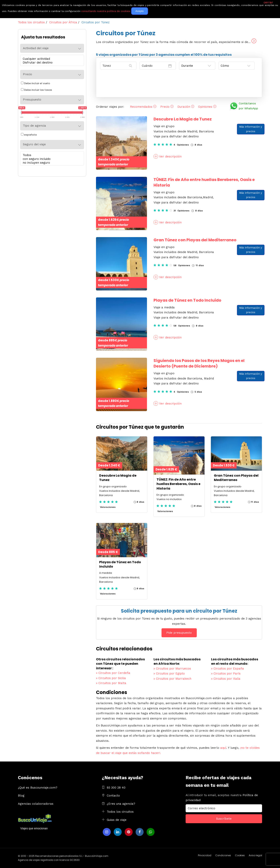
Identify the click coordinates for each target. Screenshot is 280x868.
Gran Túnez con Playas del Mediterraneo (195, 240)
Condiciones (223, 855)
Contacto (113, 796)
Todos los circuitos (120, 812)
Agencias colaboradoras (36, 804)
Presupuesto (32, 100)
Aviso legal (255, 855)
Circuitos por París (226, 673)
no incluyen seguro (51, 163)
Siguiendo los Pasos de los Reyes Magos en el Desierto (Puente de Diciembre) (199, 363)
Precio (167, 107)
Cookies (240, 855)
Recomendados (143, 107)
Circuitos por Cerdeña (113, 673)
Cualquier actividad (51, 59)
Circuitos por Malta (111, 683)
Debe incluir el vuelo (35, 83)
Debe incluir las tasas (36, 90)
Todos (51, 155)
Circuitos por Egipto (169, 673)
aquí (223, 748)
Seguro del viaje (34, 144)
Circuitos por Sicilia (111, 678)
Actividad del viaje (36, 48)
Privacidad (205, 855)
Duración (186, 107)
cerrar (268, 2)
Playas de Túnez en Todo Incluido (187, 300)
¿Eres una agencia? (121, 804)
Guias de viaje (117, 820)
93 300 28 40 (116, 788)
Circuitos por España (228, 669)
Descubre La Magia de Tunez (183, 119)
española (29, 135)
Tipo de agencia (34, 126)
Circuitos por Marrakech (172, 679)
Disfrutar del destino (51, 63)
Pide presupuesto (179, 633)
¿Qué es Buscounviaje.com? (38, 788)
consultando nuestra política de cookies (106, 11)
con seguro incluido (51, 159)
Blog (21, 796)
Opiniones (207, 107)
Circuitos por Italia (226, 679)
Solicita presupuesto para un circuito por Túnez (179, 611)
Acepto (140, 11)
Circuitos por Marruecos (172, 669)
